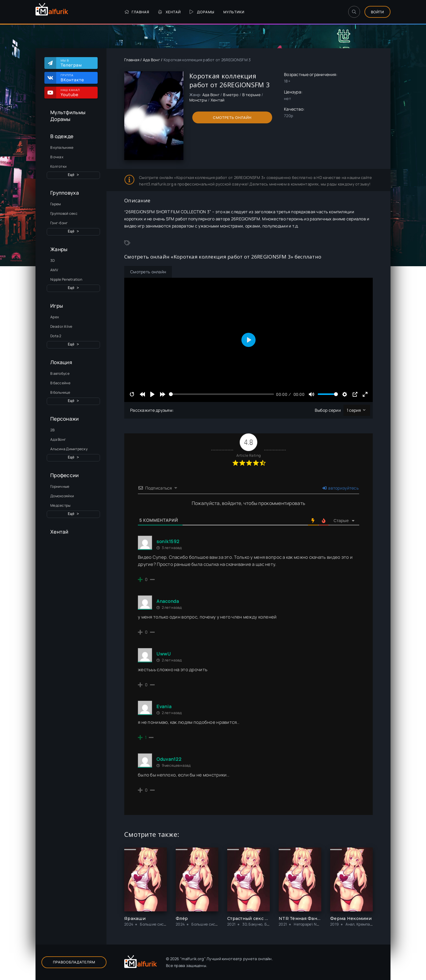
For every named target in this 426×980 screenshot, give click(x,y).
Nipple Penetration (66, 279)
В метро (231, 95)
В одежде (62, 136)
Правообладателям (74, 962)
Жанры (59, 249)
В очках (57, 157)
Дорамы (202, 12)
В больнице (60, 392)
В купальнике (62, 147)
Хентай (170, 12)
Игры (57, 306)
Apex (55, 317)
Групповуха (65, 193)
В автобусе (60, 373)
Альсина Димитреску (69, 449)
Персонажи (65, 419)
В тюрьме (251, 95)
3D (53, 260)
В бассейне (60, 383)
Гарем (55, 204)
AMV (54, 270)
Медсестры (60, 505)
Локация (61, 362)
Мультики (234, 12)
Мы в (76, 63)
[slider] (221, 394)
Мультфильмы (68, 112)
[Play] (152, 394)
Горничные (60, 486)
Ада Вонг (58, 439)
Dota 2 (56, 336)
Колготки (58, 166)
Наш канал (76, 93)
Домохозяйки (62, 496)
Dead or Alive (61, 326)
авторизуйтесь (341, 488)
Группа (76, 78)
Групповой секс (64, 213)
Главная (137, 12)
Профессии (65, 475)
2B (53, 430)
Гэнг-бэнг (59, 223)
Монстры (198, 100)
